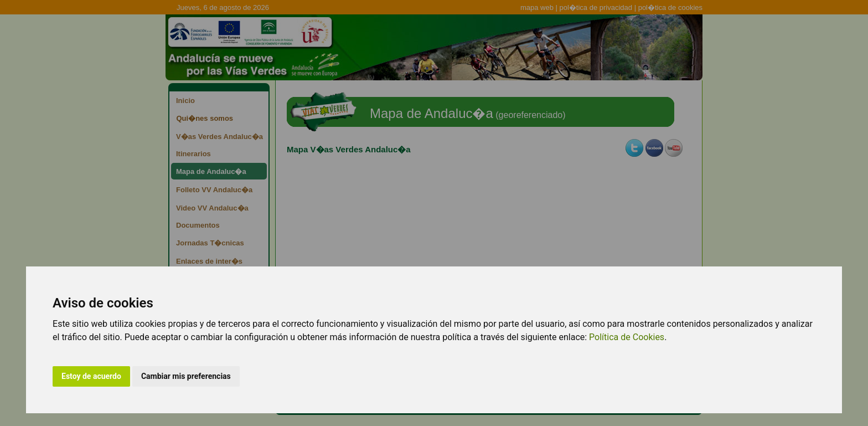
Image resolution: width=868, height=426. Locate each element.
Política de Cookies (627, 337)
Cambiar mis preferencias (186, 376)
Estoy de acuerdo (91, 376)
